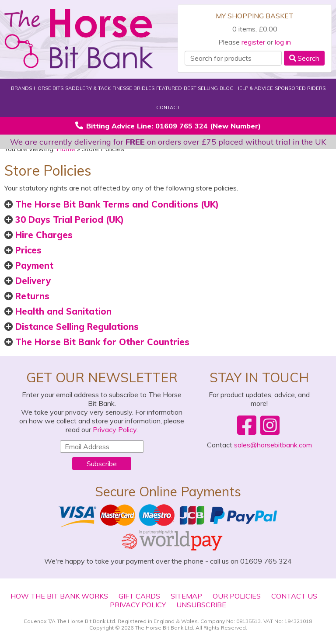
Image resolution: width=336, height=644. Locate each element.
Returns (27, 296)
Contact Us (294, 596)
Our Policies (237, 596)
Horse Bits (49, 88)
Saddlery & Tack (88, 88)
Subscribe (102, 464)
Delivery (28, 281)
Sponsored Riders (300, 88)
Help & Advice (254, 88)
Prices (23, 250)
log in (283, 42)
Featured (169, 88)
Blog (227, 88)
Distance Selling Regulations (72, 327)
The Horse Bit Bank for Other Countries (97, 342)
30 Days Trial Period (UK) (64, 220)
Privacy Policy (115, 429)
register (253, 42)
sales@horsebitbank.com (273, 445)
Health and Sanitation (58, 311)
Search (304, 58)
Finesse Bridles (133, 88)
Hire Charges (38, 235)
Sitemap (186, 596)
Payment (29, 265)
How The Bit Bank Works (59, 596)
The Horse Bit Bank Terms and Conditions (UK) (112, 204)
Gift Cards (139, 596)
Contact (168, 107)
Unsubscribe (201, 605)
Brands (21, 88)
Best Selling (201, 88)
